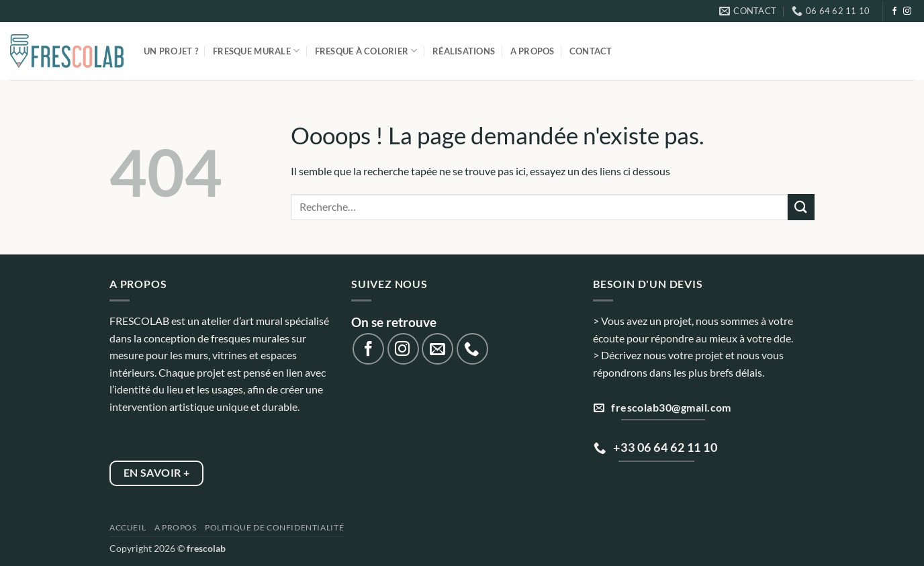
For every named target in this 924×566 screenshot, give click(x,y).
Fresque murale (256, 51)
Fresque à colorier (366, 51)
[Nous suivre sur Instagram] (907, 11)
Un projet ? (171, 51)
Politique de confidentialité (274, 527)
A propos (533, 51)
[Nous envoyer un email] (437, 349)
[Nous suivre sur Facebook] (894, 11)
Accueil (128, 527)
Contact (591, 51)
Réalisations (464, 51)
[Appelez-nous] (472, 349)
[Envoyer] (801, 207)
